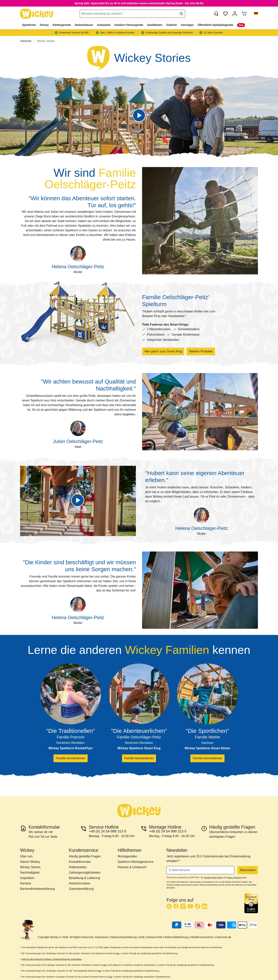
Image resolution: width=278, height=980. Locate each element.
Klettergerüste (62, 25)
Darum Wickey (30, 862)
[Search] (181, 14)
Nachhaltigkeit (30, 873)
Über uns (26, 856)
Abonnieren (248, 870)
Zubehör (172, 25)
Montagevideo (128, 856)
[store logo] (37, 14)
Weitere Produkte (201, 351)
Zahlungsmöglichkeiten (85, 873)
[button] (254, 14)
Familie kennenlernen (71, 758)
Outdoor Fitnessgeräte (129, 25)
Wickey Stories (46, 41)
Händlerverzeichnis (202, 937)
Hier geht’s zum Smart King (163, 351)
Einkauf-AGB (154, 937)
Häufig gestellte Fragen (85, 856)
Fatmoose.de (223, 937)
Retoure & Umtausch (132, 867)
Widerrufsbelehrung (176, 937)
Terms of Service (234, 878)
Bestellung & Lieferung (84, 878)
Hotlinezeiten (78, 867)
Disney (44, 25)
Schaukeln (104, 25)
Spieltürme (29, 25)
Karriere (26, 883)
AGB (142, 937)
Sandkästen (155, 25)
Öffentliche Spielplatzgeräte (215, 25)
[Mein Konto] (235, 14)
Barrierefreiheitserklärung (37, 889)
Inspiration (27, 878)
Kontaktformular (80, 862)
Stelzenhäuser (84, 25)
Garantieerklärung (81, 889)
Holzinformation (80, 883)
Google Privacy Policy (213, 878)
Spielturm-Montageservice (136, 862)
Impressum (101, 937)
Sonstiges (187, 25)
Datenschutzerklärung (124, 937)
